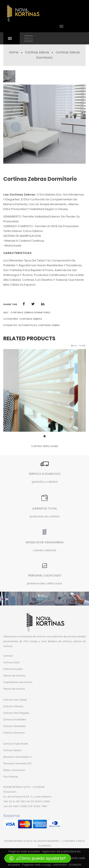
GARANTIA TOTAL (45, 508)
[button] (38, 858)
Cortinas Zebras (37, 52)
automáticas (28, 325)
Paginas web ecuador (24, 851)
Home (14, 52)
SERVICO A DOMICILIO (45, 474)
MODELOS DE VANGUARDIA (45, 542)
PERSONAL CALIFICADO (45, 575)
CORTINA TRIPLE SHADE (45, 446)
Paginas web (31, 865)
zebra (56, 325)
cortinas (44, 325)
